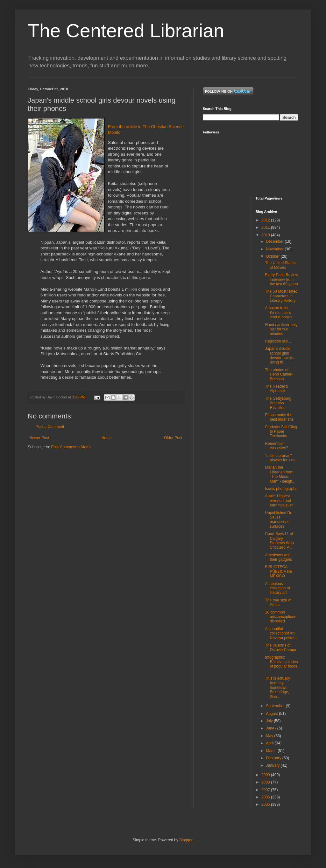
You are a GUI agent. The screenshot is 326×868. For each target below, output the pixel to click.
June (270, 728)
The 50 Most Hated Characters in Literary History (281, 296)
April (270, 743)
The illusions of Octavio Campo (280, 648)
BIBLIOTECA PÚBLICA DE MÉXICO (279, 571)
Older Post (173, 438)
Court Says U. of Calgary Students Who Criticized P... (279, 541)
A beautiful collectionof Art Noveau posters (281, 633)
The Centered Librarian (126, 31)
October (273, 256)
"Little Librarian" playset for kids (280, 458)
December (275, 241)
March (272, 751)
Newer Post (39, 438)
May (270, 736)
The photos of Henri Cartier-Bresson (279, 374)
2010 (266, 235)
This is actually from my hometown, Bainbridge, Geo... (277, 688)
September (276, 706)
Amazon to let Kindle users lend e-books (278, 312)
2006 (266, 797)
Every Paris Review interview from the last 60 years (281, 279)
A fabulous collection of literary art (277, 588)
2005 (266, 804)
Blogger (186, 840)
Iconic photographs (281, 489)
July (270, 721)
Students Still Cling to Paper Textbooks (281, 432)
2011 (266, 227)
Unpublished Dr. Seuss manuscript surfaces (278, 520)
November (275, 249)
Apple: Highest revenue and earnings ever (279, 501)
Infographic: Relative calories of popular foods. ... (281, 664)
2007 (266, 790)
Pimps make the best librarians (279, 417)
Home (107, 438)
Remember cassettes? (276, 446)
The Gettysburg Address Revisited (278, 403)
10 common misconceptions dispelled (280, 617)
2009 (266, 775)
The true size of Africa (278, 602)
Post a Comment (50, 427)
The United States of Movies (280, 265)
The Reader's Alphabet (276, 389)
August (272, 714)
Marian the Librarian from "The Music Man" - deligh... (280, 474)
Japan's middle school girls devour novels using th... (279, 355)
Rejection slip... (278, 341)
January (273, 765)
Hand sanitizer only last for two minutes (281, 329)
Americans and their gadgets (278, 557)
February (274, 758)
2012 (266, 220)
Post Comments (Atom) (71, 447)
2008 (266, 782)
